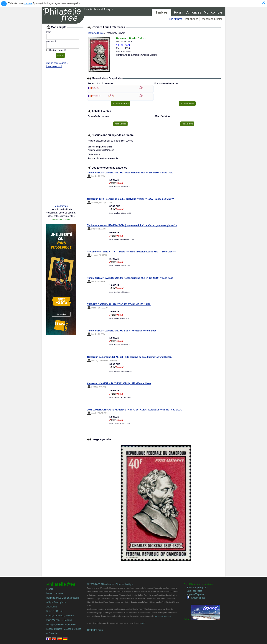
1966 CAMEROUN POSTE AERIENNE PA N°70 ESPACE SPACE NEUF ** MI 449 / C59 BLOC (135, 410)
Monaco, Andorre (55, 593)
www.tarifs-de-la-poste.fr (61, 220)
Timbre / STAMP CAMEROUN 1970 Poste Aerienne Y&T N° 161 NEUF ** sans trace (130, 278)
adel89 (96, 88)
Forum (179, 12)
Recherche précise (212, 19)
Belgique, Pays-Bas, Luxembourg (63, 598)
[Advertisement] (61, 145)
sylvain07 (97, 96)
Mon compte (213, 12)
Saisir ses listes (194, 591)
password (51, 41)
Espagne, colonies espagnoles (61, 625)
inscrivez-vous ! (54, 66)
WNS (143, 623)
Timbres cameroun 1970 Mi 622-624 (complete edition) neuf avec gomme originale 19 (132, 225)
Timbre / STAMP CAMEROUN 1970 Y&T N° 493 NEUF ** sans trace (122, 331)
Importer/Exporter (195, 594)
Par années (192, 19)
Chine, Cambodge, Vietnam (60, 616)
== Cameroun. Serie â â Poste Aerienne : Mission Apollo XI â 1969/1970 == (131, 252)
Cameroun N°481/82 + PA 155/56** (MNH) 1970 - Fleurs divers (119, 383)
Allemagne (52, 607)
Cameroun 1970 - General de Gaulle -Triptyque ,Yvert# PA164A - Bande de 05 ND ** (131, 199)
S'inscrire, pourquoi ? (197, 588)
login (49, 32)
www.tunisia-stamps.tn (163, 616)
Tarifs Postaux (61, 206)
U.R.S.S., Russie (55, 611)
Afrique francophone (56, 602)
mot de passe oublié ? (57, 63)
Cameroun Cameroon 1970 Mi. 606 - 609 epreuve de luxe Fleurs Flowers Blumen (129, 357)
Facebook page (196, 598)
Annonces (194, 12)
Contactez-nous (95, 630)
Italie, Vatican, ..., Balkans (59, 620)
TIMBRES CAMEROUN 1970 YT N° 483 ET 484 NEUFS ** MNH (119, 304)
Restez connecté (58, 50)
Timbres (161, 12)
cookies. (28, 3)
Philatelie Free (63, 15)
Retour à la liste (96, 33)
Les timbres (176, 19)
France (50, 589)
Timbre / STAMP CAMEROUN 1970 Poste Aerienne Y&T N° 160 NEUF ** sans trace (130, 173)
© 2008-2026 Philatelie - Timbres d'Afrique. (111, 584)
